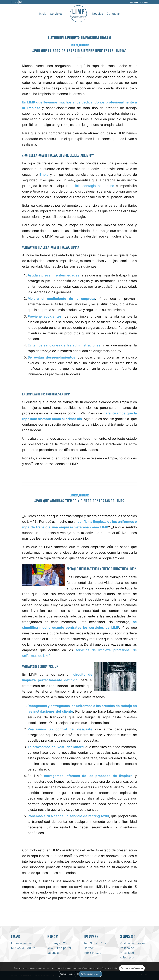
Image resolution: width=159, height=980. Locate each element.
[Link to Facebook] (12, 2)
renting (94, 816)
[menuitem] (43, 14)
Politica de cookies (133, 943)
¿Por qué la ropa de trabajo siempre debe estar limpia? (80, 51)
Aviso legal (127, 957)
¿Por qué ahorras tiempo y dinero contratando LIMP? (80, 501)
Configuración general (90, 974)
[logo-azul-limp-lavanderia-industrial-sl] (78, 14)
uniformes (84, 45)
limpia (43, 175)
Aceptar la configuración (132, 968)
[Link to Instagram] (21, 2)
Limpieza (74, 45)
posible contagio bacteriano (92, 186)
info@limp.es (92, 953)
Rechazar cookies (68, 974)
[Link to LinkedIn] (16, 2)
